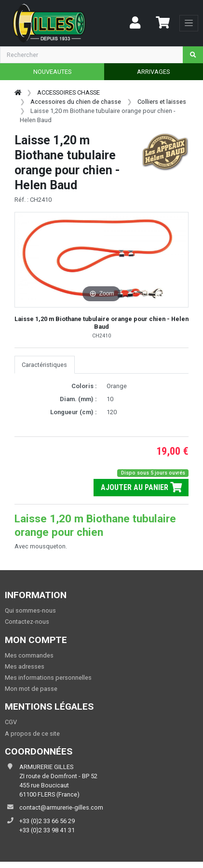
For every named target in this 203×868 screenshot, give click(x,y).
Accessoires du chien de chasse (76, 102)
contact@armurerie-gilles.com (61, 807)
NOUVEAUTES (52, 72)
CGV (11, 722)
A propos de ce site (32, 734)
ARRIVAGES (153, 72)
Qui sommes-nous (30, 610)
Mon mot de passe (31, 689)
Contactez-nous (27, 622)
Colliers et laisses (162, 102)
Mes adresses (25, 666)
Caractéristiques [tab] (44, 365)
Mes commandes (29, 655)
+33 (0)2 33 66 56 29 (47, 821)
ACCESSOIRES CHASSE (68, 92)
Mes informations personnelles (48, 678)
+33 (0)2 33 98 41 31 (47, 830)
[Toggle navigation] (189, 23)
